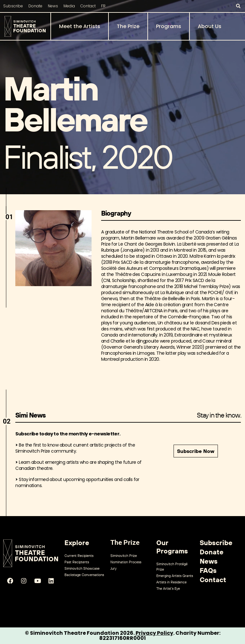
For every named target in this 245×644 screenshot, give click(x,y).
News (53, 6)
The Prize (128, 26)
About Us (210, 26)
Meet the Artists (80, 26)
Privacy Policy (154, 633)
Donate (35, 6)
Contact (88, 6)
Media (69, 6)
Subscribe (13, 6)
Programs (169, 26)
